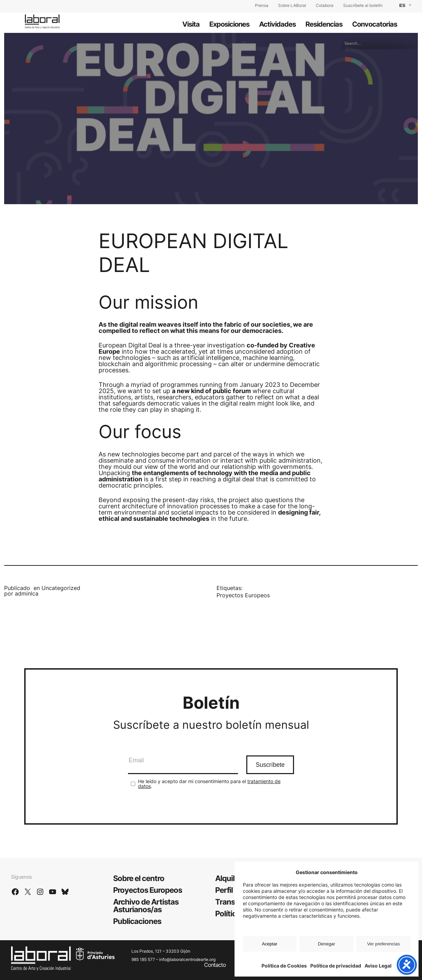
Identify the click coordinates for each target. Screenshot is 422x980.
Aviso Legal (378, 966)
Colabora (325, 5)
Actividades (277, 24)
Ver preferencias (383, 944)
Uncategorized (61, 588)
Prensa (262, 5)
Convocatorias (375, 24)
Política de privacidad (336, 966)
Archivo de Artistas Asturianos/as (146, 906)
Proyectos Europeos (243, 595)
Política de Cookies (284, 966)
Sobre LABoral (292, 5)
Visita (191, 24)
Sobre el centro (139, 878)
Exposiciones (229, 24)
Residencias (324, 24)
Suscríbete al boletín (363, 5)
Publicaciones (137, 921)
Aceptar (270, 944)
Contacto (215, 965)
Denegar (327, 944)
